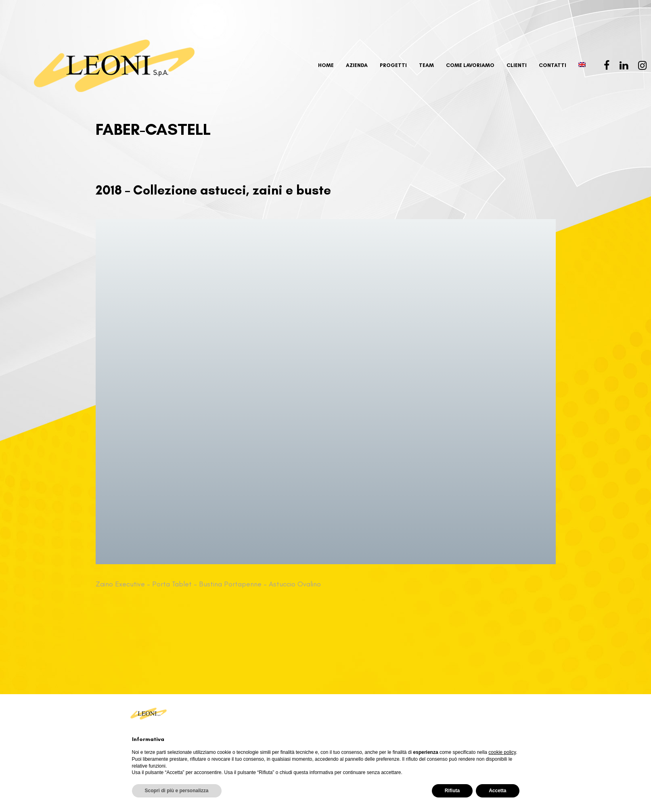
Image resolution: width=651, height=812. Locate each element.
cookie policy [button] (502, 752)
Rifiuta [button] (452, 791)
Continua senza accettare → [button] (479, 713)
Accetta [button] (497, 791)
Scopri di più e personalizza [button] (177, 791)
